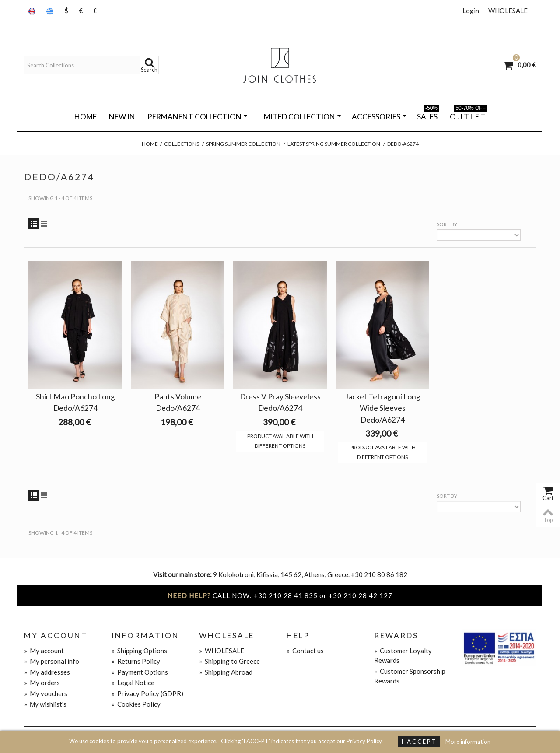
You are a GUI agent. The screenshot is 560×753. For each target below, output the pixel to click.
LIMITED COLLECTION (300, 117)
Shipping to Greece (229, 661)
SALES (428, 115)
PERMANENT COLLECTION (198, 117)
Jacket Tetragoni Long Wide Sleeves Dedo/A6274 (383, 408)
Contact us (305, 651)
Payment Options (140, 672)
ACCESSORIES (379, 117)
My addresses (47, 672)
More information (468, 742)
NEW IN (122, 117)
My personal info (52, 661)
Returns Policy (136, 661)
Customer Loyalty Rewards (403, 656)
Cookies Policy (136, 704)
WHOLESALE (508, 11)
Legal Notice (133, 683)
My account (44, 651)
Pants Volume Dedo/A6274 (178, 402)
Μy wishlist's (45, 704)
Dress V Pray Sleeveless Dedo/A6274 (280, 402)
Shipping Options (139, 651)
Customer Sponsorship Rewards (410, 676)
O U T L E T (469, 115)
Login (471, 11)
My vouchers (46, 693)
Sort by (447, 224)
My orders (42, 683)
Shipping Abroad (226, 672)
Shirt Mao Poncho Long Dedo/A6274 (75, 402)
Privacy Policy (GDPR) (147, 693)
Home (86, 117)
